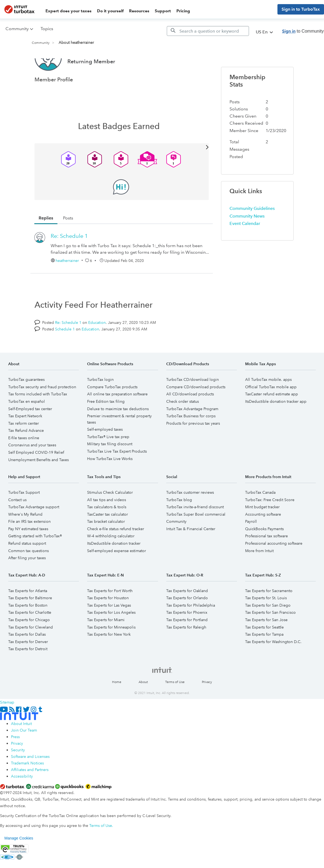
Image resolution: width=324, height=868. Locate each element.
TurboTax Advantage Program (192, 429)
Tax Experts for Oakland (187, 611)
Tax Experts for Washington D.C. (273, 662)
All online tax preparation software (117, 415)
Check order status (183, 422)
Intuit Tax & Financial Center (191, 549)
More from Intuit (259, 571)
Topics (47, 29)
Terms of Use (175, 703)
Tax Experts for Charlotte (30, 633)
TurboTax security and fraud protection (42, 407)
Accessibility (22, 797)
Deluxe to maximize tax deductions (118, 429)
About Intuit (21, 744)
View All (122, 167)
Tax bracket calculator (106, 542)
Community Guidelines (252, 229)
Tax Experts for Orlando (187, 618)
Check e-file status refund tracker (116, 549)
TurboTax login (100, 400)
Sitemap (7, 723)
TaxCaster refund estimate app (272, 415)
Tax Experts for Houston (108, 618)
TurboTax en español (27, 422)
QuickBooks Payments (264, 549)
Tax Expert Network (25, 436)
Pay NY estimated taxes (28, 549)
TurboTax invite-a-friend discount (195, 527)
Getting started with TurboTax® (35, 556)
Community (41, 43)
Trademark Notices (27, 784)
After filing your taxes (27, 578)
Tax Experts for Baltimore (30, 618)
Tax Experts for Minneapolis (111, 648)
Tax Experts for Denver (28, 662)
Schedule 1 (65, 350)
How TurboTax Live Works (110, 479)
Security (18, 770)
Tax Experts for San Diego (268, 626)
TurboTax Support (24, 513)
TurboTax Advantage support (34, 527)
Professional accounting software (274, 564)
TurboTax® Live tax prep (108, 457)
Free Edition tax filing (106, 422)
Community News (247, 237)
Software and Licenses (30, 777)
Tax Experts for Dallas (27, 655)
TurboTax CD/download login (193, 400)
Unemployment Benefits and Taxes (38, 480)
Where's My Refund (25, 535)
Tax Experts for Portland (187, 640)
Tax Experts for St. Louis (266, 618)
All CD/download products (190, 415)
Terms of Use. (101, 846)
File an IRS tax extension (29, 542)
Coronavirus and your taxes (32, 466)
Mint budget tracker (262, 527)
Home (117, 703)
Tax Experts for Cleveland (31, 648)
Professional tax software (266, 556)
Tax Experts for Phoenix (187, 633)
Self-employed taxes (105, 450)
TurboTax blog (179, 520)
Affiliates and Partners (30, 790)
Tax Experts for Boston (28, 626)
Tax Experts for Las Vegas (109, 626)
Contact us (17, 520)
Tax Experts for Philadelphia (191, 626)
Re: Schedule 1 (69, 256)
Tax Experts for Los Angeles (111, 633)
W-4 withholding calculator (111, 556)
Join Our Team (24, 751)
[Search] (208, 31)
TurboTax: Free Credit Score (270, 520)
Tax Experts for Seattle (264, 648)
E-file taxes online (24, 458)
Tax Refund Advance (26, 451)
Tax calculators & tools (107, 527)
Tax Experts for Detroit (28, 669)
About (143, 703)
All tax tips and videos (107, 520)
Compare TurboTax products (112, 407)
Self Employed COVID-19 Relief (36, 473)
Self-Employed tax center (30, 429)
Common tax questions (28, 571)
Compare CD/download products (196, 407)
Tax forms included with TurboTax (38, 415)
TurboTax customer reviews (190, 513)
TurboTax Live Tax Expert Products (117, 472)
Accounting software (263, 535)
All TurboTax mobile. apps (268, 400)
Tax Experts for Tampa (264, 655)
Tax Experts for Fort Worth (110, 611)
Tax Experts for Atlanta (28, 611)
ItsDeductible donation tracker (114, 564)
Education (97, 343)
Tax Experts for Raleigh (186, 648)
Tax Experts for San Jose (266, 640)
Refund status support (27, 564)
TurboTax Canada (260, 513)
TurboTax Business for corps (191, 436)
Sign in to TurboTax (301, 9)
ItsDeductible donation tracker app (276, 422)
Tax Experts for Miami (106, 640)
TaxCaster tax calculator (107, 535)
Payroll (251, 542)
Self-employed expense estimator (117, 571)
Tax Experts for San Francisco (270, 633)
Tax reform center (24, 444)
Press (15, 757)
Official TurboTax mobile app (271, 407)
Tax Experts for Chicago (29, 640)
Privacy (207, 703)
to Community (303, 31)
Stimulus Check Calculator (110, 513)
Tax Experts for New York (109, 655)
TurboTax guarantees (26, 400)
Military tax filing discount (110, 464)
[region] (162, 859)
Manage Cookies (19, 859)
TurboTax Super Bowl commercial (196, 535)
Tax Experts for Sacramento (269, 611)
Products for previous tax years (193, 444)
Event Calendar (245, 244)
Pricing (183, 11)
